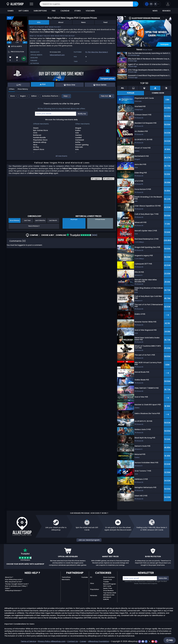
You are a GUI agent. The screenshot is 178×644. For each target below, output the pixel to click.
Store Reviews (108, 591)
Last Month (53, 220)
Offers (12, 89)
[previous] (9, 42)
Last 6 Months (40, 220)
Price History (23, 89)
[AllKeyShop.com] (15, 4)
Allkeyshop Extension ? (13, 591)
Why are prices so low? (14, 582)
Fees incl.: (106, 96)
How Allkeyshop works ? (14, 579)
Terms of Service (28, 641)
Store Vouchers (109, 577)
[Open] (31, 4)
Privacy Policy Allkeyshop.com (52, 641)
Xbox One (95, 52)
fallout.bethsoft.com (57, 55)
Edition (34, 96)
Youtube (85, 577)
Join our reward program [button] (89, 540)
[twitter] (150, 641)
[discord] (143, 641)
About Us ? (9, 577)
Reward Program (109, 584)
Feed (105, 22)
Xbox (92, 583)
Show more (147, 50)
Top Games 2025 (110, 593)
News (83, 22)
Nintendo (94, 595)
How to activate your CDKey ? (16, 586)
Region (23, 96)
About (61, 22)
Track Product (34, 226)
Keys (66, 96)
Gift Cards (107, 586)
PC (86, 52)
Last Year (27, 220)
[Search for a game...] (89, 4)
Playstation (95, 589)
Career (83, 641)
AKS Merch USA (109, 595)
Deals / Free (108, 588)
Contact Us (73, 641)
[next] (25, 42)
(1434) (82, 235)
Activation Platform (50, 96)
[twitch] (140, 641)
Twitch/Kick (66, 577)
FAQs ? (8, 588)
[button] (168, 4)
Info (39, 22)
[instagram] (156, 641)
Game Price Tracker (108, 581)
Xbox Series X (103, 52)
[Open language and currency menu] (152, 4)
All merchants (61, 156)
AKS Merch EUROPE (107, 598)
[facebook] (146, 641)
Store (12, 96)
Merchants (66, 579)
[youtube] (153, 641)
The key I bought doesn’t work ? (17, 584)
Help (170, 640)
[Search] (136, 4)
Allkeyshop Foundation (99, 641)
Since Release (15, 220)
